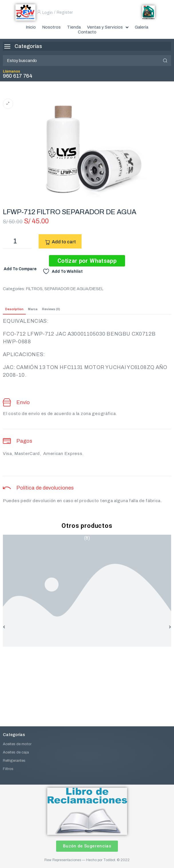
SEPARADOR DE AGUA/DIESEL (74, 289)
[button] (4, 627)
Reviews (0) (51, 309)
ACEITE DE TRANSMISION (87, 652)
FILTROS (34, 289)
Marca (33, 309)
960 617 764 (18, 76)
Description (14, 309)
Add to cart (64, 242)
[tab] (14, 309)
